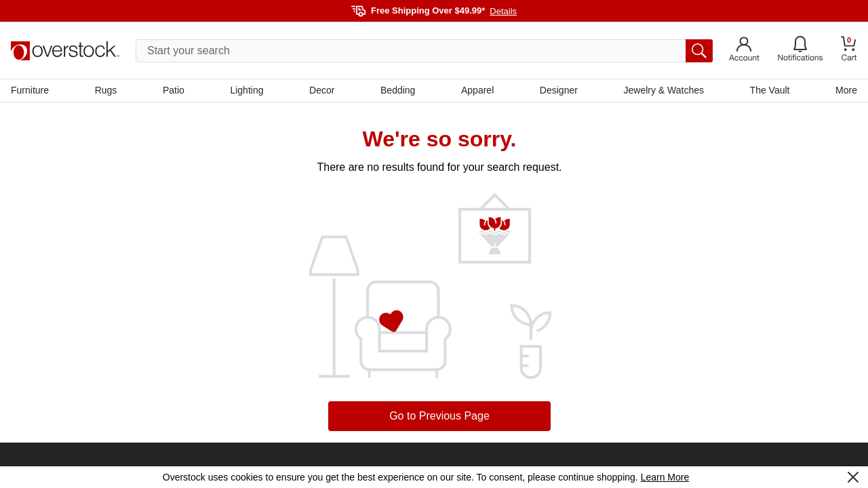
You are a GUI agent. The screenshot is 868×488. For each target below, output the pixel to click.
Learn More (665, 477)
